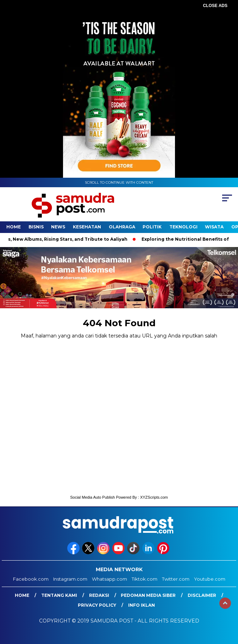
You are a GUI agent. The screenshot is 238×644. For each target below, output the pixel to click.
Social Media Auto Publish (92, 497)
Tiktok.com (145, 579)
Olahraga (122, 227)
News (58, 227)
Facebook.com (31, 579)
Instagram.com (70, 579)
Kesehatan (87, 227)
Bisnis (36, 227)
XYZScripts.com (154, 497)
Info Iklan (142, 605)
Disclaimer (202, 595)
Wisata (214, 227)
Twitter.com (176, 579)
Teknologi (183, 227)
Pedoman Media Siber (148, 595)
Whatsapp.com (109, 579)
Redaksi (99, 595)
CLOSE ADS (215, 6)
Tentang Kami (59, 595)
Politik (152, 227)
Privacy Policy (97, 605)
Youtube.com (210, 579)
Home (14, 227)
